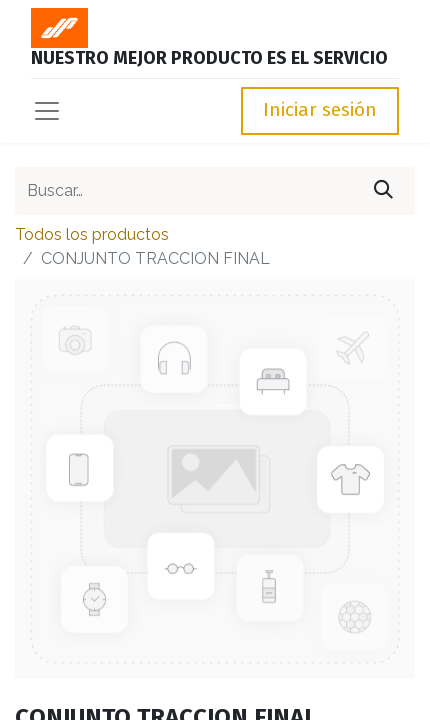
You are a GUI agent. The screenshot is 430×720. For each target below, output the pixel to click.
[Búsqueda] (383, 191)
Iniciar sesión (320, 109)
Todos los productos (92, 234)
